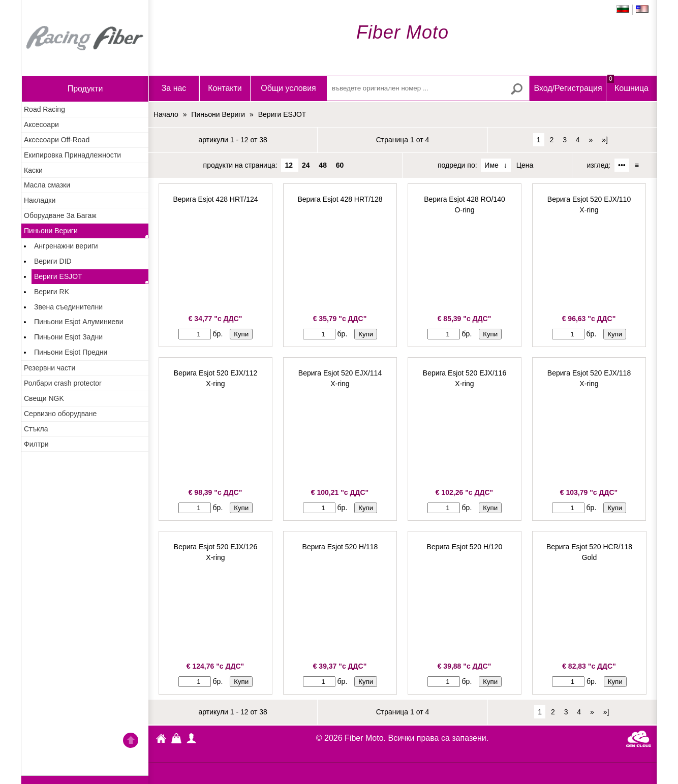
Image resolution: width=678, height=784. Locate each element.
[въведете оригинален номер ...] (428, 88)
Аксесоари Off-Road (57, 140)
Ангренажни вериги (66, 246)
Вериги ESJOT (58, 276)
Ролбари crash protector (63, 383)
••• (622, 165)
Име (491, 165)
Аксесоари (41, 124)
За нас (174, 88)
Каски (33, 170)
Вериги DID (53, 261)
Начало (85, 38)
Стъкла (36, 429)
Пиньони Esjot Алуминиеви (79, 322)
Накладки (40, 200)
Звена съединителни (68, 307)
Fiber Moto (161, 740)
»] (605, 140)
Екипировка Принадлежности (72, 155)
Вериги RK (52, 292)
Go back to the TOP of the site (131, 742)
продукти (85, 89)
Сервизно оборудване (60, 414)
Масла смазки (47, 185)
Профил (192, 738)
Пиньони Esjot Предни (71, 352)
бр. (218, 334)
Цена (525, 165)
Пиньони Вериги (51, 231)
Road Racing (44, 109)
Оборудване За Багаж (60, 215)
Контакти (225, 88)
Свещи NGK (44, 398)
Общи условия (288, 88)
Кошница (628, 84)
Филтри (36, 444)
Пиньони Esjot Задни (68, 337)
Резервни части (50, 368)
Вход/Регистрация (568, 88)
